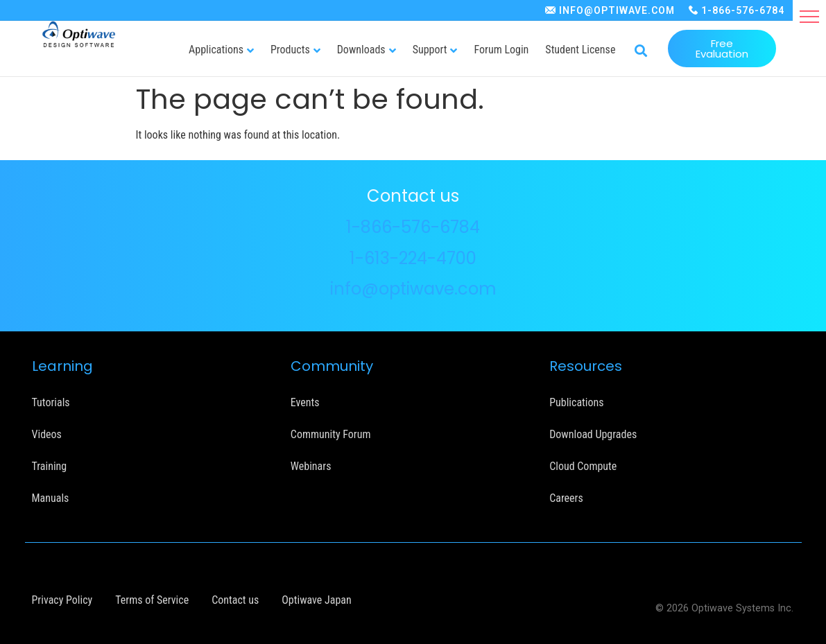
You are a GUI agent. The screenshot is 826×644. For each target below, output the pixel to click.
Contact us (235, 600)
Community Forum (331, 434)
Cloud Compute (583, 466)
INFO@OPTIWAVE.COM (617, 10)
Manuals (51, 498)
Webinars (311, 466)
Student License (580, 50)
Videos (47, 434)
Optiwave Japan (316, 600)
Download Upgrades (593, 434)
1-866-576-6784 (743, 10)
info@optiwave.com (413, 289)
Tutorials (51, 402)
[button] (809, 17)
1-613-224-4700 (413, 258)
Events (305, 402)
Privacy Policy (62, 600)
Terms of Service (152, 600)
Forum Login (501, 50)
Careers (566, 498)
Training (50, 466)
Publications (576, 402)
